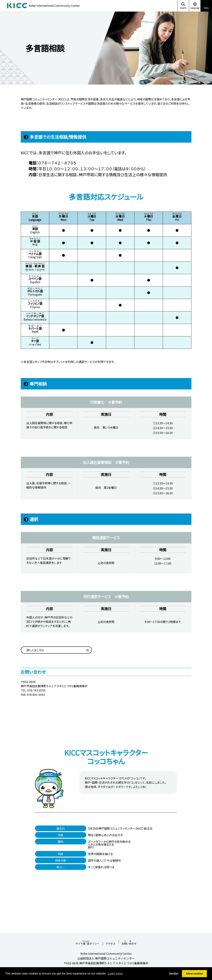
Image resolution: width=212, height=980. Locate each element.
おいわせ (129, 942)
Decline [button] (174, 974)
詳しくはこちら (35, 650)
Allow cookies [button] (194, 974)
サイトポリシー (87, 942)
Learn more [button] (115, 974)
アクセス (110, 944)
